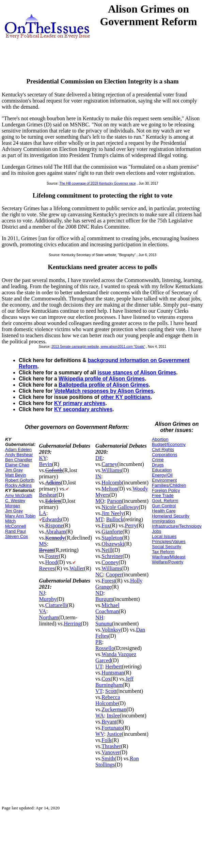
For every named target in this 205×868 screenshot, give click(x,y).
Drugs (158, 465)
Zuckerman (114, 709)
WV (100, 734)
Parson (114, 501)
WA (100, 716)
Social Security (167, 547)
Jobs (156, 531)
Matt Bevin (15, 475)
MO (100, 501)
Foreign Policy (166, 490)
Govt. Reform (165, 501)
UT (99, 666)
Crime (158, 460)
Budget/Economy (169, 444)
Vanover (111, 752)
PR (99, 642)
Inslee (113, 716)
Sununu (104, 624)
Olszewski (113, 544)
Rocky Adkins (18, 485)
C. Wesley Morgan (15, 503)
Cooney (110, 562)
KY (43, 458)
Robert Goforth (20, 480)
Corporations (164, 455)
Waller (77, 568)
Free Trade (163, 495)
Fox (106, 525)
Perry (131, 525)
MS (43, 544)
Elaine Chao (17, 465)
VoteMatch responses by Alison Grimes (104, 391)
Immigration (163, 521)
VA (43, 611)
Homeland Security (171, 516)
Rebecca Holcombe (108, 700)
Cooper (114, 575)
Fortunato (112, 728)
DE (99, 458)
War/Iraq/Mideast (169, 557)
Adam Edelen (18, 449)
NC (99, 575)
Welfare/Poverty (168, 562)
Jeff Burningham (114, 682)
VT (99, 691)
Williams (111, 470)
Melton (109, 489)
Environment (164, 480)
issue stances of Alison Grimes (137, 373)
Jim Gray (14, 470)
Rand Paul (15, 531)
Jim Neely (113, 513)
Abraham (56, 532)
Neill (107, 550)
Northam (49, 617)
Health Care (164, 511)
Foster (52, 556)
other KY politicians (126, 397)
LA (43, 513)
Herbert (114, 666)
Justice (114, 734)
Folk (106, 740)
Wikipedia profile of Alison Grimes (102, 379)
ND (99, 593)
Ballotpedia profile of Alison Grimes (104, 385)
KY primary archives (80, 403)
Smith (108, 758)
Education (162, 470)
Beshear (48, 495)
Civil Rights (163, 449)
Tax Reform (163, 552)
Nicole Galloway (120, 507)
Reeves (47, 568)
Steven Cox (17, 536)
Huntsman (113, 673)
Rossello (105, 648)
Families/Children (169, 485)
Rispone (54, 525)
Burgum (104, 599)
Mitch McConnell (15, 524)
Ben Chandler (19, 460)
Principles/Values (169, 541)
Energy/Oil (162, 475)
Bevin (46, 464)
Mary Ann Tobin (20, 516)
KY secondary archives (83, 409)
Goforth (54, 470)
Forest (108, 581)
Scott (111, 691)
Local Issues (164, 536)
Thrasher (111, 746)
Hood (51, 562)
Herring (72, 624)
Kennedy (55, 538)
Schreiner (112, 556)
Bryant (47, 550)
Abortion (160, 439)
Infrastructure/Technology (177, 526)
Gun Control (164, 506)
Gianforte (112, 532)
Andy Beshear (19, 455)
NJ (42, 593)
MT (99, 519)
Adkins (53, 483)
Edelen (53, 501)
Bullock (115, 519)
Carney (109, 464)
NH (99, 617)
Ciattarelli (56, 605)
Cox (106, 679)
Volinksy (111, 630)
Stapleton (112, 538)
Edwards (52, 519)
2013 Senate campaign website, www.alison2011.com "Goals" (98, 347)
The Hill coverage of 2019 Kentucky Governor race (98, 183)
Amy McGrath (19, 495)
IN (98, 476)
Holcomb (112, 483)
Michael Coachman (107, 608)
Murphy (48, 599)
